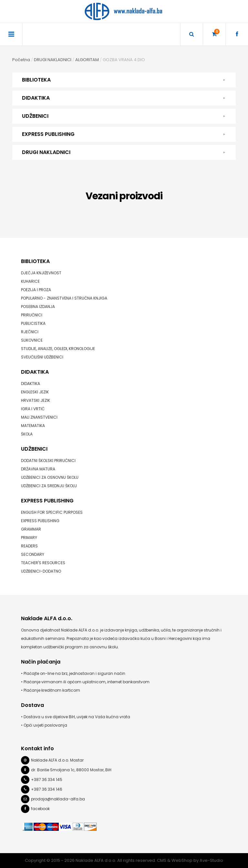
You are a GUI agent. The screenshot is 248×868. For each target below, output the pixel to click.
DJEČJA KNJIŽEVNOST (41, 273)
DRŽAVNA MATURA (38, 469)
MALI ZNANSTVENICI (39, 417)
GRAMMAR (31, 529)
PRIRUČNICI (32, 315)
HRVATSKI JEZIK (36, 400)
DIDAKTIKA (124, 98)
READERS (29, 546)
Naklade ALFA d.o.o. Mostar (57, 760)
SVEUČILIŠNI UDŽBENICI (42, 357)
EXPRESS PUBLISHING (124, 134)
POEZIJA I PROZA (36, 290)
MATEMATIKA (33, 426)
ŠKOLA (27, 434)
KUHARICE (30, 281)
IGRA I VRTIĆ (33, 409)
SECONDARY (33, 554)
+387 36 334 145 (47, 780)
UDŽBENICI (124, 116)
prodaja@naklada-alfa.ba (58, 799)
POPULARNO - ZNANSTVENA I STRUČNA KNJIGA (64, 298)
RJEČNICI (30, 332)
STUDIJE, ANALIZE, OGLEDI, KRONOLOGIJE (58, 349)
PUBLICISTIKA (33, 323)
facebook (40, 809)
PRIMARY (29, 538)
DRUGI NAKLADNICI (124, 152)
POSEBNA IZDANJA (38, 307)
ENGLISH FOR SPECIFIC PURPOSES (52, 512)
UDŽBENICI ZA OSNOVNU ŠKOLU (50, 477)
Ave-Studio (211, 860)
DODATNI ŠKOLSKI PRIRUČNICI (48, 461)
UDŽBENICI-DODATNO (41, 571)
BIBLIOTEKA (124, 80)
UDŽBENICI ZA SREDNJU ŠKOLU (49, 486)
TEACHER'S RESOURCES (43, 563)
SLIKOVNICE (32, 340)
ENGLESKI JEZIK (35, 392)
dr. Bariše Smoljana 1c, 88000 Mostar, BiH (71, 770)
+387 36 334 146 (47, 789)
